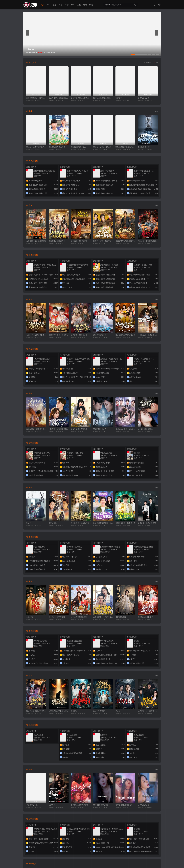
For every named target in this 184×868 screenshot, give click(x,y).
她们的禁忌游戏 (144, 805)
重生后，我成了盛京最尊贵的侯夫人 (36, 147)
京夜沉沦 (119, 98)
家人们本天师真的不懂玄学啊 (36, 711)
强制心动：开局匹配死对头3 (148, 241)
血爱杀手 (52, 805)
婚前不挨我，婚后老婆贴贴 (58, 98)
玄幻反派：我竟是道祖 (79, 335)
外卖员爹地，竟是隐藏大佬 (148, 335)
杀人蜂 (118, 711)
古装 (79, 5)
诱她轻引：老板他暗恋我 (147, 523)
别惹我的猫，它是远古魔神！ (59, 711)
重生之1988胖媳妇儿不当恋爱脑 (125, 147)
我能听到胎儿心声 (100, 429)
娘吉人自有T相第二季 (79, 617)
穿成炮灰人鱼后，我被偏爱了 (125, 429)
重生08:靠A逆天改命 (78, 147)
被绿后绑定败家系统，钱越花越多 (103, 523)
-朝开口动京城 (121, 617)
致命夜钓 (74, 711)
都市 (73, 5)
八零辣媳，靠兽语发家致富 (36, 241)
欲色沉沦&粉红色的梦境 (80, 805)
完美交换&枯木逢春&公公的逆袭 (125, 805)
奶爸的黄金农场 (144, 98)
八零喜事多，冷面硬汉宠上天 (103, 617)
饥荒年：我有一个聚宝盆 (102, 241)
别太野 (29, 523)
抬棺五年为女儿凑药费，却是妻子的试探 (148, 711)
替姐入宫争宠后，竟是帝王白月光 (59, 335)
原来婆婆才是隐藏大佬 (57, 241)
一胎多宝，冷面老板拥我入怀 (59, 429)
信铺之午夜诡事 (99, 711)
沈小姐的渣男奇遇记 (145, 429)
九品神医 (30, 617)
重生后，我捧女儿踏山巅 (102, 147)
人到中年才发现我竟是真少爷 (36, 335)
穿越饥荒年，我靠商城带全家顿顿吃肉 (125, 241)
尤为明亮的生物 (32, 805)
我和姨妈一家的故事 (101, 805)
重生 (48, 5)
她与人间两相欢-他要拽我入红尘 (36, 98)
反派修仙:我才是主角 (145, 617)
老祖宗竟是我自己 (100, 335)
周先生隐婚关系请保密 (79, 429)
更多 (156, 111)
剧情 (91, 5)
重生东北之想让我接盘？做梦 (81, 241)
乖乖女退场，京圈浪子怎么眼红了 (36, 429)
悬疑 (85, 5)
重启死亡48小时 (144, 147)
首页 (42, 5)
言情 (67, 5)
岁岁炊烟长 (53, 523)
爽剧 (61, 5)
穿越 (54, 5)
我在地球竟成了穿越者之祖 (125, 335)
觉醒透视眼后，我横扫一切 (125, 523)
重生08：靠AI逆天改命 (57, 147)
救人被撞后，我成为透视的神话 (81, 523)
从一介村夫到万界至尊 (57, 617)
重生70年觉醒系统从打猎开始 (103, 98)
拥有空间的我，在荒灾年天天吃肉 (81, 98)
